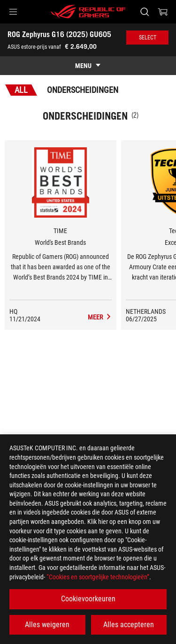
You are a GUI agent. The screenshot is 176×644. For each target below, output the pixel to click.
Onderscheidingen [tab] (83, 90)
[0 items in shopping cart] (163, 12)
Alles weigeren (47, 625)
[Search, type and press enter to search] (144, 12)
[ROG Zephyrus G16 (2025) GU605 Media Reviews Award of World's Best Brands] (100, 317)
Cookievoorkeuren (88, 599)
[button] (13, 12)
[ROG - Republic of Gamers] (88, 12)
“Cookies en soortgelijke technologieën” (98, 577)
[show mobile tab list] (88, 66)
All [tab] (21, 90)
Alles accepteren (129, 625)
